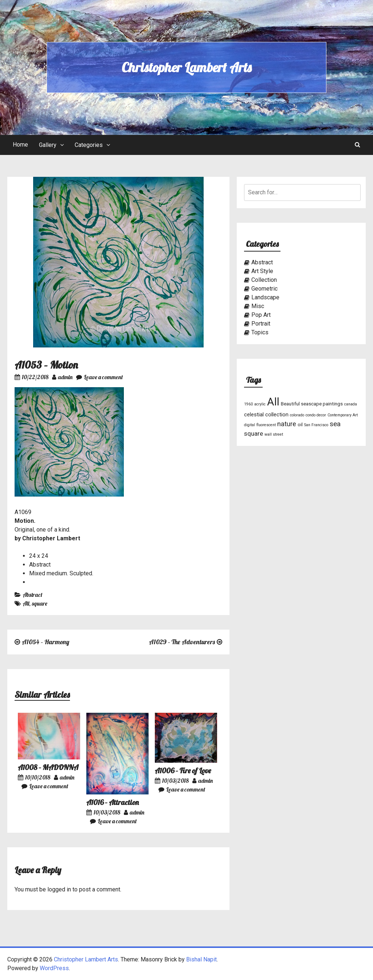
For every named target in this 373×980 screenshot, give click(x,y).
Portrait (261, 324)
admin (62, 377)
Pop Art (261, 315)
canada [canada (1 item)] (351, 404)
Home (20, 145)
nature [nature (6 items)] (287, 424)
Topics (260, 332)
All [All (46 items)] (273, 402)
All (26, 603)
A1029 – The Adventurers (182, 642)
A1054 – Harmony (46, 642)
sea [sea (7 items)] (335, 424)
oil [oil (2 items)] (300, 425)
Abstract (32, 595)
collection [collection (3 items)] (277, 415)
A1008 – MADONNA (48, 767)
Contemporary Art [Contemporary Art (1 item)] (343, 415)
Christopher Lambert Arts (186, 67)
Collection (264, 280)
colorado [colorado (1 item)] (297, 415)
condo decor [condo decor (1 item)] (316, 415)
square (40, 603)
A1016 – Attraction (113, 802)
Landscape (265, 297)
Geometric (264, 289)
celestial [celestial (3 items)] (254, 415)
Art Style (262, 271)
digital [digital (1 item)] (250, 425)
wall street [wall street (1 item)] (274, 434)
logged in (59, 889)
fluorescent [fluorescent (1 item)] (266, 425)
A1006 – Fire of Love (183, 771)
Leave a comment (99, 377)
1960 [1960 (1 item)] (248, 404)
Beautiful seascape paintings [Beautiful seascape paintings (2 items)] (312, 404)
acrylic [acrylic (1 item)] (260, 404)
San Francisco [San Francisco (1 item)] (316, 425)
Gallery (48, 145)
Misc (258, 306)
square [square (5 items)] (254, 433)
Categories (89, 145)
